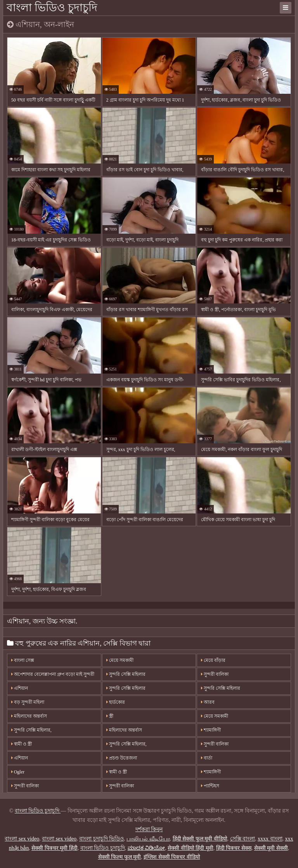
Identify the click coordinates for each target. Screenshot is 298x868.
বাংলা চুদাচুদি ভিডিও (101, 839)
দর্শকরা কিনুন (149, 829)
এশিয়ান (20, 688)
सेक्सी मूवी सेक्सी (271, 848)
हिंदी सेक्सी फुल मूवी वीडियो (200, 839)
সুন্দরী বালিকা (215, 674)
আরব (208, 702)
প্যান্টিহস (210, 786)
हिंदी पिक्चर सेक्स (234, 848)
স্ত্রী (110, 716)
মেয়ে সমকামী (120, 660)
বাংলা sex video (22, 839)
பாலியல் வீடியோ (148, 839)
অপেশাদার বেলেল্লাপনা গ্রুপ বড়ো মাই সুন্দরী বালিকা (53, 676)
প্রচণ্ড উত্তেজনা (122, 758)
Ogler (18, 772)
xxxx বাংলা (270, 839)
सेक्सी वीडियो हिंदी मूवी (191, 848)
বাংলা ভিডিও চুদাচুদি (52, 8)
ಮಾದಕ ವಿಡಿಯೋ (146, 848)
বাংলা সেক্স (23, 660)
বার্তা (207, 758)
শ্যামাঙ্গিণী (211, 730)
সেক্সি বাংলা (243, 839)
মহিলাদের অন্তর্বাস (29, 716)
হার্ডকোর (116, 702)
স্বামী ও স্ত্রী (22, 744)
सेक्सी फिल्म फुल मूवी (120, 857)
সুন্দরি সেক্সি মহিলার (126, 674)
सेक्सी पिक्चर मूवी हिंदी (55, 848)
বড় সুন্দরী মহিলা (28, 702)
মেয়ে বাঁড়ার (213, 660)
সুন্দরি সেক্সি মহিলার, (31, 730)
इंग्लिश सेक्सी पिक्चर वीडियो (172, 857)
